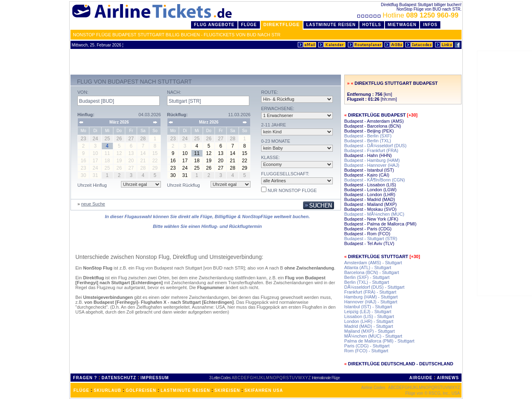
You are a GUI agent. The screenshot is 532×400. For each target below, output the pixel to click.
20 (221, 161)
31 (185, 175)
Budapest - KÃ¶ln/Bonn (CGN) (375, 180)
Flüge (249, 25)
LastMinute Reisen (331, 25)
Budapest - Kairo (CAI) (367, 175)
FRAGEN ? (85, 378)
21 (232, 161)
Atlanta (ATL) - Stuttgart (368, 267)
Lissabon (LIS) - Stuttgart (369, 316)
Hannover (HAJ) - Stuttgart (371, 302)
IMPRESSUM (155, 378)
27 (221, 168)
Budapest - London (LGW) (370, 190)
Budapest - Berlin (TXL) (368, 141)
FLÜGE (81, 390)
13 (221, 153)
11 (197, 153)
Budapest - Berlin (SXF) (368, 136)
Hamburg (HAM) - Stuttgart (371, 297)
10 (185, 153)
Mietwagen (402, 25)
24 (185, 168)
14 (232, 153)
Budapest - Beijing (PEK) (369, 131)
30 (173, 175)
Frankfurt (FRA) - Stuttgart (370, 292)
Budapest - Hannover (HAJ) (372, 165)
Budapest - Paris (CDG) (368, 229)
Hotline (409, 15)
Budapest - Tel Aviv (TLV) (369, 243)
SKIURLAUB (108, 390)
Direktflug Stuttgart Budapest (396, 83)
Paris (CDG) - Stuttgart (367, 346)
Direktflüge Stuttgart (378, 256)
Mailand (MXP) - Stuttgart (369, 331)
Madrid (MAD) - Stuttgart (369, 326)
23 (173, 168)
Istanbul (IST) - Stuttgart (368, 307)
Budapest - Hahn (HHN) (368, 155)
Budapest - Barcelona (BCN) (373, 126)
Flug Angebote (214, 25)
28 (232, 168)
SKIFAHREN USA (264, 390)
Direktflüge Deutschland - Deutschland (401, 364)
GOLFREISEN (141, 390)
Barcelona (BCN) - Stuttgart (372, 272)
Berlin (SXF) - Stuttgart (367, 277)
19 (209, 161)
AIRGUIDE (421, 378)
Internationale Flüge (325, 378)
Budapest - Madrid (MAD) (370, 199)
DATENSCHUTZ (119, 378)
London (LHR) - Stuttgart (369, 321)
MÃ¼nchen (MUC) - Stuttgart (373, 336)
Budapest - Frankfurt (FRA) (371, 150)
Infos (430, 25)
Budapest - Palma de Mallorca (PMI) (380, 224)
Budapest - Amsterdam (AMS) (374, 121)
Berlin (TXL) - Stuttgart (367, 282)
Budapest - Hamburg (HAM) (372, 160)
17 (185, 161)
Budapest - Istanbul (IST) (369, 170)
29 (245, 168)
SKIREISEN (227, 390)
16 (173, 161)
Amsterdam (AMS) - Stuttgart (373, 263)
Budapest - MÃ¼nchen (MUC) (374, 214)
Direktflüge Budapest (377, 115)
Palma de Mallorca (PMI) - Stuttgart (379, 341)
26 (209, 168)
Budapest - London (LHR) (370, 194)
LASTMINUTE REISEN (185, 390)
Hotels (372, 25)
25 (197, 168)
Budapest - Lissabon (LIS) (370, 185)
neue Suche (93, 204)
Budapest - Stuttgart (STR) (371, 239)
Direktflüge (282, 24)
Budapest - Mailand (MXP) (370, 204)
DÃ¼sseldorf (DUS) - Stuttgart (374, 287)
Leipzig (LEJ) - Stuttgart (368, 312)
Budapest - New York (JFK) (371, 219)
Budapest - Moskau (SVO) (370, 209)
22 (245, 161)
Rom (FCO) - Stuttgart (366, 351)
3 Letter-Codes (220, 378)
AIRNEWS (448, 378)
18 (197, 161)
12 (209, 153)
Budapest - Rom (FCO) (367, 234)
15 (245, 153)
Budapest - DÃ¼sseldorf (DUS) (375, 146)
